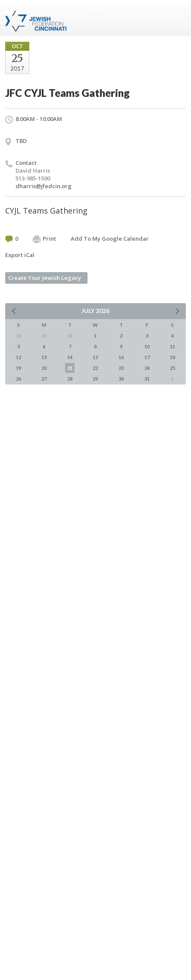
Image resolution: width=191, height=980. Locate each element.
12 (19, 357)
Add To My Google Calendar (110, 239)
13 (44, 357)
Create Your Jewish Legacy (45, 278)
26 (19, 379)
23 (121, 368)
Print (44, 239)
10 (147, 346)
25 (172, 368)
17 (147, 357)
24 (147, 368)
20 (44, 368)
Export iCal (20, 255)
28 (70, 379)
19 (19, 368)
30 (121, 379)
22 (95, 368)
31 (147, 379)
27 (44, 379)
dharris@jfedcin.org (44, 186)
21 (70, 368)
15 (95, 357)
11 (172, 346)
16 (121, 357)
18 (172, 357)
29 (95, 379)
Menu (176, 18)
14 (70, 357)
